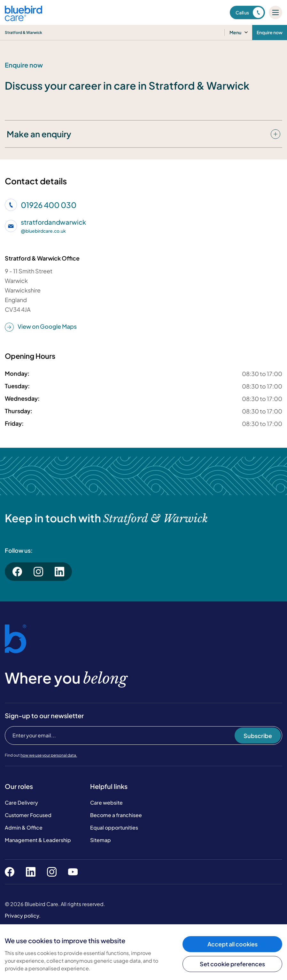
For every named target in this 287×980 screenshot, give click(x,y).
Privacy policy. (23, 916)
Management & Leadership (38, 840)
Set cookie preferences (232, 964)
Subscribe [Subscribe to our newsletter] (258, 736)
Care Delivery (21, 803)
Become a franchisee (116, 815)
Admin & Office (24, 827)
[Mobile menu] (275, 12)
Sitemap (101, 840)
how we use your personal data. (49, 755)
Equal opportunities (114, 827)
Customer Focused (28, 815)
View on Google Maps (41, 327)
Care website (106, 803)
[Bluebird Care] (23, 19)
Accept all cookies (233, 944)
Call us (250, 12)
